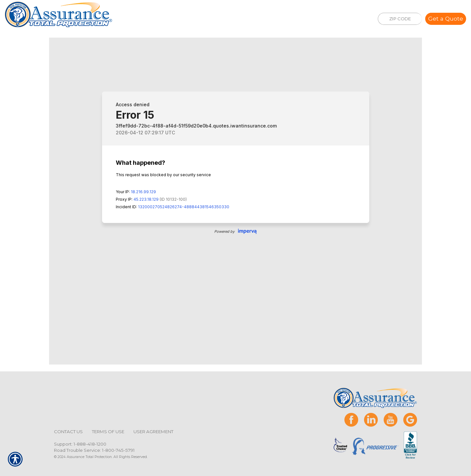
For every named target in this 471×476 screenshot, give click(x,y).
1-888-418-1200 (90, 444)
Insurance (145, 19)
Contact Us (68, 432)
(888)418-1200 (327, 20)
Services (186, 19)
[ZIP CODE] (400, 19)
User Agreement (153, 432)
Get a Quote (446, 18)
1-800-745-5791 (118, 450)
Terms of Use (108, 432)
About (222, 19)
